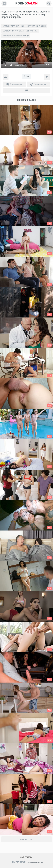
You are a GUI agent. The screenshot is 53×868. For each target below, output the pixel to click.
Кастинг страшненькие (14, 26)
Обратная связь (26, 857)
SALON (27, 3)
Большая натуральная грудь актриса (20, 31)
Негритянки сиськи (37, 26)
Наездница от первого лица (16, 36)
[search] (49, 3)
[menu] (4, 3)
